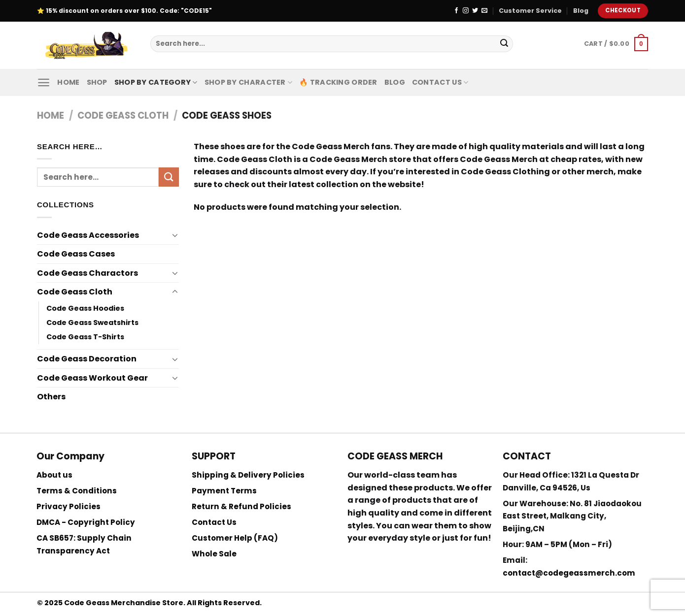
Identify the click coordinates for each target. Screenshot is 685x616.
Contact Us (440, 82)
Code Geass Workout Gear (92, 378)
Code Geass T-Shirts (85, 337)
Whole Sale (214, 554)
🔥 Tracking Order (338, 82)
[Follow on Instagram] (466, 11)
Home (68, 82)
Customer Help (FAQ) (235, 538)
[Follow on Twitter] (475, 11)
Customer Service (530, 11)
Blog (581, 11)
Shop (97, 82)
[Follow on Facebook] (456, 11)
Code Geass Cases (76, 254)
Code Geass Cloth (123, 115)
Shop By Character (248, 82)
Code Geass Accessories (88, 235)
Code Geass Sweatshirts (92, 323)
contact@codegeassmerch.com (569, 573)
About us (54, 475)
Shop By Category (156, 82)
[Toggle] (175, 235)
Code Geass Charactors (87, 273)
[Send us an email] (484, 11)
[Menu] (44, 82)
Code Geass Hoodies (85, 308)
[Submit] (504, 44)
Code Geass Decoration (87, 359)
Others (51, 397)
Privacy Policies (68, 506)
